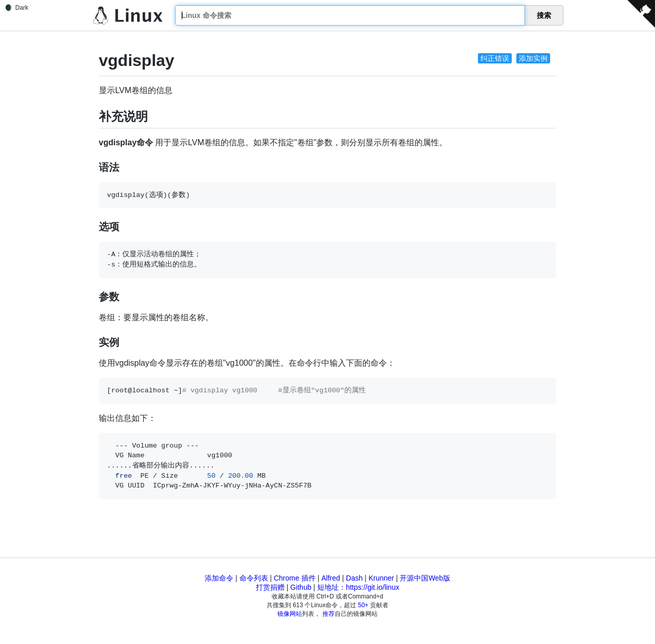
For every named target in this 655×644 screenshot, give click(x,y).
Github (301, 587)
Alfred (331, 578)
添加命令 (219, 578)
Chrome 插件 (295, 578)
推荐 (329, 614)
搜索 (544, 15)
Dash (354, 578)
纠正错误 (495, 58)
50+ (363, 605)
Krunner (381, 578)
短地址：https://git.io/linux (358, 587)
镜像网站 (290, 614)
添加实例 (533, 58)
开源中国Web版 (425, 578)
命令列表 (254, 578)
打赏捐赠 (270, 587)
